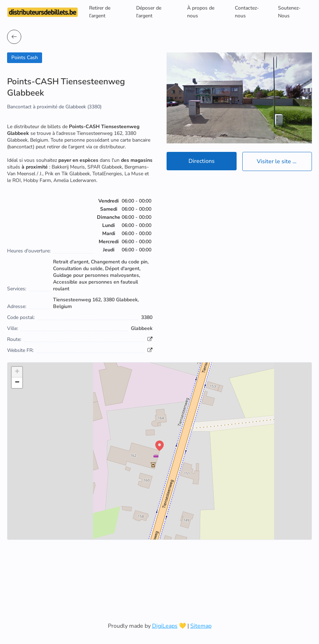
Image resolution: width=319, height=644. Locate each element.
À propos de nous (201, 12)
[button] (159, 446)
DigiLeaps (165, 626)
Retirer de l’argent (100, 12)
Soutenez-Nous (289, 12)
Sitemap (201, 626)
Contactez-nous (247, 12)
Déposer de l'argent (149, 12)
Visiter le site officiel (283, 161)
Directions (202, 161)
